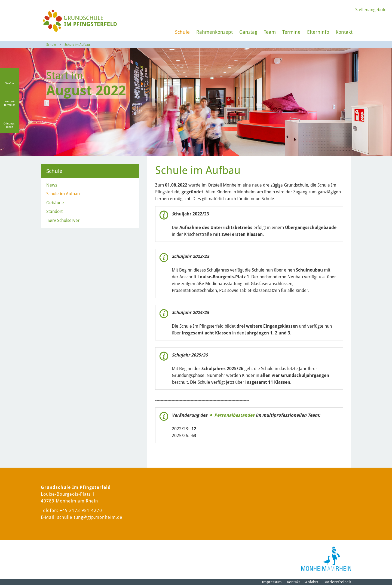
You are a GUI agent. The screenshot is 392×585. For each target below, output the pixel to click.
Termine (291, 32)
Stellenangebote (371, 10)
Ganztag (248, 32)
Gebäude (55, 203)
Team (270, 32)
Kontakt (344, 32)
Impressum (272, 582)
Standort (54, 211)
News (52, 185)
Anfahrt (312, 582)
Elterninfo (318, 32)
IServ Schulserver (63, 220)
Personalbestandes (234, 415)
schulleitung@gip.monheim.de (90, 517)
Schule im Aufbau (77, 45)
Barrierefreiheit (337, 582)
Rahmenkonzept (215, 32)
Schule (182, 32)
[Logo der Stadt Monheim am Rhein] (326, 559)
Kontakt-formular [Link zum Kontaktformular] (10, 103)
